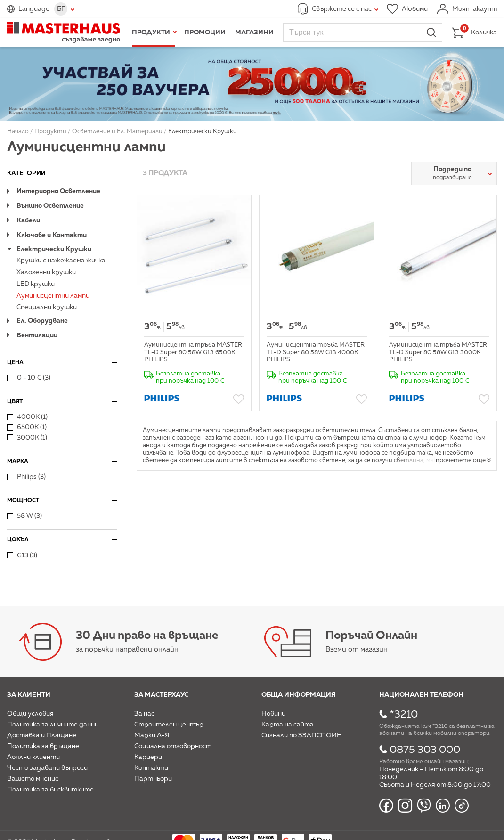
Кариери (148, 757)
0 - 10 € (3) (29, 378)
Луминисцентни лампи (53, 296)
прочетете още (461, 461)
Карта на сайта (288, 725)
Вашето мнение (33, 779)
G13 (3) (22, 555)
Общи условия (30, 714)
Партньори (153, 779)
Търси (431, 33)
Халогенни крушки (46, 272)
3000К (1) (27, 438)
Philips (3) (26, 477)
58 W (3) (24, 516)
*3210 (404, 715)
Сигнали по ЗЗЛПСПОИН (302, 735)
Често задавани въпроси (47, 768)
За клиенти (29, 695)
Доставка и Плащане (42, 735)
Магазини (254, 33)
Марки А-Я (152, 735)
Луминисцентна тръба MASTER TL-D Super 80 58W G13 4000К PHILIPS (316, 352)
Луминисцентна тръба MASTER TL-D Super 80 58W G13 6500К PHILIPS (193, 352)
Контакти (151, 768)
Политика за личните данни (53, 725)
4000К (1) (27, 417)
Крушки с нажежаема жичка (61, 261)
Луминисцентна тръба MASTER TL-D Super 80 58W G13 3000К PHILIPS (438, 352)
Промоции (205, 33)
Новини (273, 714)
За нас (144, 714)
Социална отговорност (173, 746)
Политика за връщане (43, 746)
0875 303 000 (425, 750)
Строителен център (169, 725)
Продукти (151, 33)
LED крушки (36, 284)
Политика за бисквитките (50, 790)
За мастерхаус (161, 695)
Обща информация (299, 695)
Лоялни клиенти (33, 757)
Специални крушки (47, 307)
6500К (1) (27, 427)
